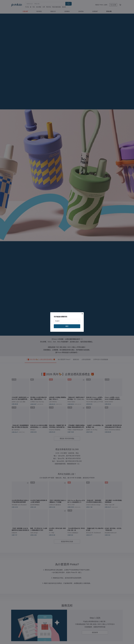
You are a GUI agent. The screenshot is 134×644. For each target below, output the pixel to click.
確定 (67, 326)
